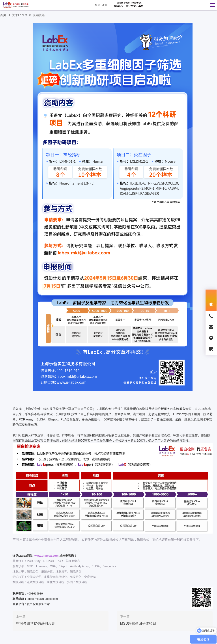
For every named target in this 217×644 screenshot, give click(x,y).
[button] (211, 5)
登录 (97, 5)
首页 (6, 15)
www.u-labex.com (46, 556)
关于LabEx (22, 15)
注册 (105, 5)
